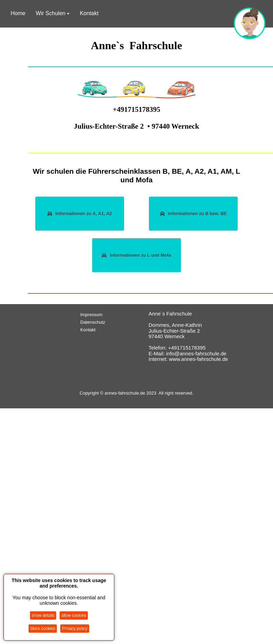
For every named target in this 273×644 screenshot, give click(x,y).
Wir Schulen (53, 13)
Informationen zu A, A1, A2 (80, 213)
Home (18, 13)
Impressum (91, 315)
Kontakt (89, 13)
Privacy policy (75, 629)
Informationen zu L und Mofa (136, 255)
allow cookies (73, 615)
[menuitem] (102, 315)
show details (43, 615)
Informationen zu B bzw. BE (193, 213)
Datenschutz (93, 322)
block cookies (43, 629)
